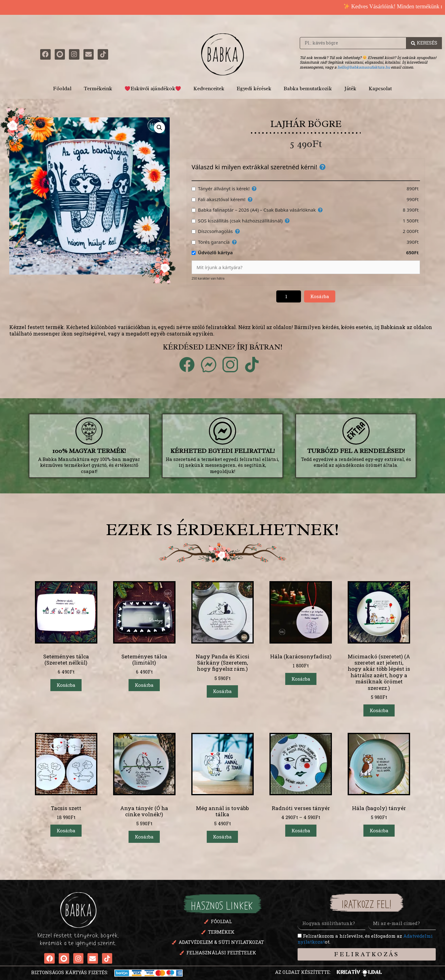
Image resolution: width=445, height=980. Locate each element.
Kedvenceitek (209, 89)
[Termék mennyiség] (289, 297)
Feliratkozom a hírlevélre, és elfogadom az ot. (365, 939)
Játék (350, 89)
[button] (159, 128)
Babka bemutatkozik (308, 89)
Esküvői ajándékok (153, 89)
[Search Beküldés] (424, 43)
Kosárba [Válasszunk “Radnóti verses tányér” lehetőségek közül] (301, 830)
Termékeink (98, 89)
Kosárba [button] (66, 685)
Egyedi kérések (254, 89)
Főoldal (62, 89)
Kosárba (320, 296)
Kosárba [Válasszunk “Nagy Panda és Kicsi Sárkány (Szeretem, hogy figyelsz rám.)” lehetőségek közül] (222, 691)
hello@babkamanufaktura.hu (364, 67)
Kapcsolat (380, 89)
